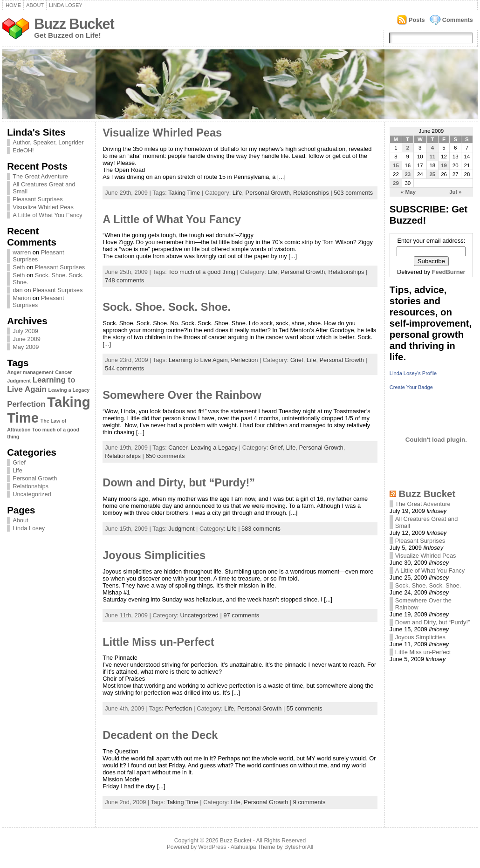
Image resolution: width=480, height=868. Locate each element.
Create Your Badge (411, 387)
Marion (22, 298)
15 (396, 165)
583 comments (261, 529)
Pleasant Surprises (38, 199)
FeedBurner (449, 272)
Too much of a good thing (202, 272)
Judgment (19, 381)
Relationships (31, 486)
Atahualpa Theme (253, 847)
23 (408, 174)
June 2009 (27, 339)
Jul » (455, 192)
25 (432, 174)
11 (432, 157)
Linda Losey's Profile (413, 373)
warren (22, 252)
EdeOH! (23, 150)
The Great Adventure (40, 176)
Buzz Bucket (74, 24)
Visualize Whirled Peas (43, 207)
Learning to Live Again (41, 385)
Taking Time (184, 193)
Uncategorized (32, 494)
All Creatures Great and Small (44, 188)
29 (396, 183)
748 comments (124, 280)
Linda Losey (66, 5)
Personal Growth (35, 478)
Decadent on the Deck (160, 735)
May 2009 (26, 347)
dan (17, 290)
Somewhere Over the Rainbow (182, 395)
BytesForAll (299, 847)
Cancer (63, 372)
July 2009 (25, 331)
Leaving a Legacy (69, 390)
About (35, 5)
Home (13, 5)
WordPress (212, 847)
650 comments (165, 456)
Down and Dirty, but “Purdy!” (179, 483)
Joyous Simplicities (154, 555)
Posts (417, 20)
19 (444, 165)
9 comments (309, 802)
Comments (458, 20)
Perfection (26, 404)
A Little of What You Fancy (47, 215)
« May (408, 192)
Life (17, 470)
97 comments (241, 615)
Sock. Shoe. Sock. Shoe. (167, 307)
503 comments (353, 193)
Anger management (30, 372)
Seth (19, 267)
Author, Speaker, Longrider (48, 142)
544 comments (124, 368)
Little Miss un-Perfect (158, 642)
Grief (19, 462)
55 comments (305, 708)
